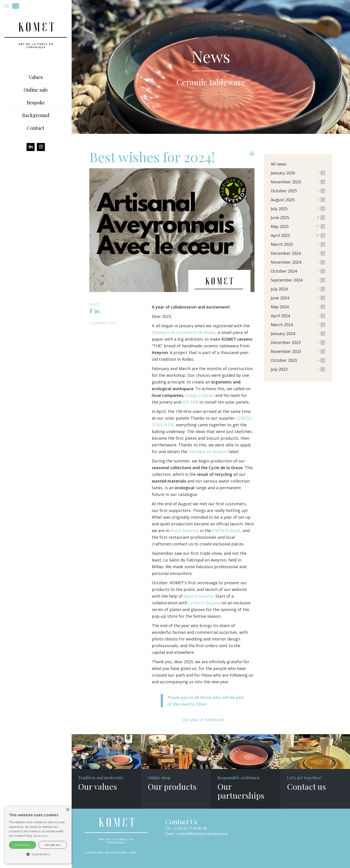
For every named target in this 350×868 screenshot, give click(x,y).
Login (133, 852)
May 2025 (298, 226)
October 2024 (298, 271)
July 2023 (298, 369)
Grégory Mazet (200, 395)
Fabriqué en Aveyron (209, 452)
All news (279, 164)
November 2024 (298, 262)
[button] (38, 854)
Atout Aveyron (184, 530)
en (16, 6)
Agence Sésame (199, 596)
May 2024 (298, 307)
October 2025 (298, 191)
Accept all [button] (23, 845)
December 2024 (298, 253)
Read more (41, 836)
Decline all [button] (53, 845)
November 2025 (298, 182)
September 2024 (298, 280)
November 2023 (298, 351)
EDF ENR (190, 402)
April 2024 (298, 316)
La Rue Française (204, 603)
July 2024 (298, 289)
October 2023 (298, 360)
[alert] (38, 835)
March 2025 (298, 244)
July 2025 (298, 209)
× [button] (68, 810)
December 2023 (298, 342)
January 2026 (298, 173)
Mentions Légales (116, 852)
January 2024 (298, 334)
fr (7, 6)
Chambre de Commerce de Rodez (184, 332)
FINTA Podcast (226, 530)
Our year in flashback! (203, 720)
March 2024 (298, 325)
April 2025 (298, 235)
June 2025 (298, 218)
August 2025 (298, 200)
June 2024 (298, 298)
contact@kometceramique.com (202, 834)
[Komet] (36, 35)
